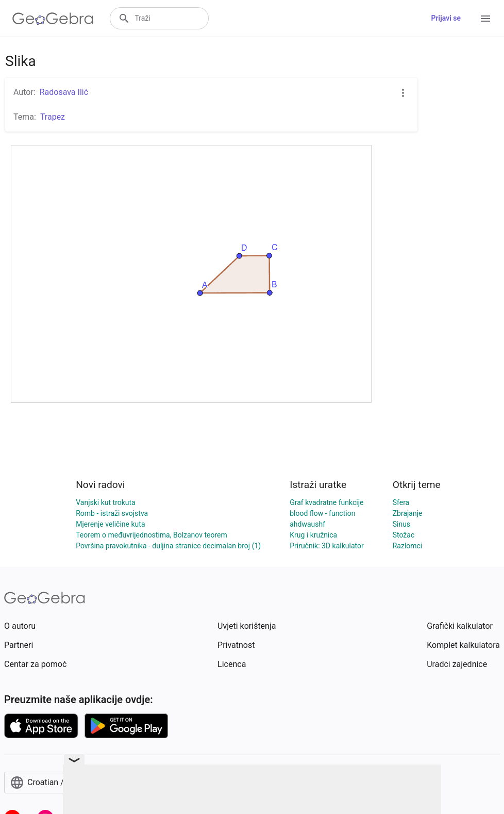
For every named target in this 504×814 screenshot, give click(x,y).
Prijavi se (446, 18)
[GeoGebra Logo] (53, 19)
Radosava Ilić (64, 92)
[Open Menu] (485, 19)
